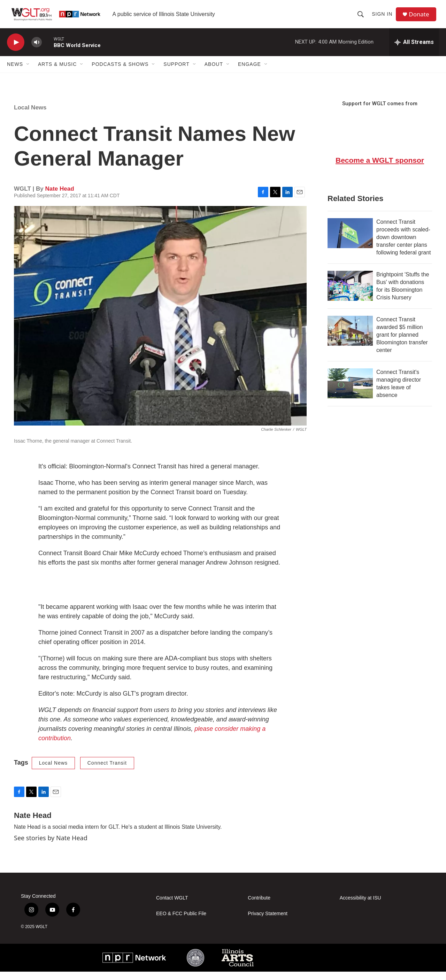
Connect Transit (107, 771)
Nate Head (59, 197)
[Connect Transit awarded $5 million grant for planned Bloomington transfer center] (350, 339)
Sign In (384, 18)
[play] (16, 51)
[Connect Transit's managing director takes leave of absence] (350, 392)
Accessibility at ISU (360, 906)
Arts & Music (57, 72)
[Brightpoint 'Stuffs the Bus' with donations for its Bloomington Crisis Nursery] (350, 294)
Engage (249, 72)
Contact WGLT (172, 906)
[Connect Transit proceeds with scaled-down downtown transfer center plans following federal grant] (350, 242)
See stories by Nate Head (51, 846)
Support (176, 72)
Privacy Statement (268, 922)
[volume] (37, 51)
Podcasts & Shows (120, 72)
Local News (30, 116)
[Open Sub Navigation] (28, 72)
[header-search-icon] (362, 18)
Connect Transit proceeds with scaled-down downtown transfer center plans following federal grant (404, 246)
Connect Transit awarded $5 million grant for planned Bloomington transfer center (402, 343)
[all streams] (414, 51)
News (15, 72)
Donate (421, 18)
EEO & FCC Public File (181, 922)
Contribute (259, 906)
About (214, 72)
